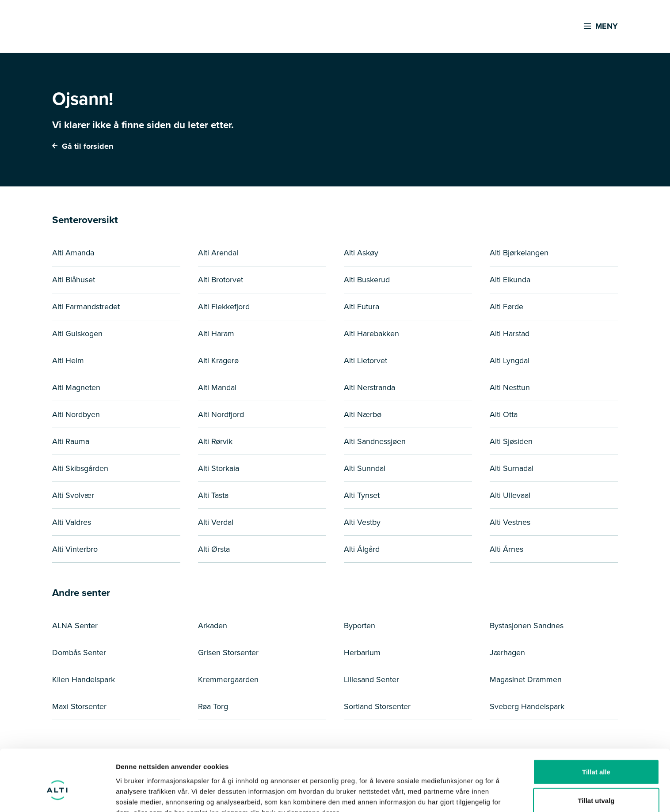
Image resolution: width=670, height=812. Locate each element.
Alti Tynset (362, 495)
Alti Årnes (506, 549)
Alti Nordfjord (221, 414)
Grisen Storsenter (228, 653)
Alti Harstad (510, 334)
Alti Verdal (216, 522)
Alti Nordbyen (76, 414)
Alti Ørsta (214, 549)
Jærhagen (507, 653)
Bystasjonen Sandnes (527, 626)
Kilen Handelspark (84, 679)
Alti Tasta (213, 495)
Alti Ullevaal (510, 495)
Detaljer (471, 795)
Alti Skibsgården (80, 468)
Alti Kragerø (218, 360)
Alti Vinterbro (75, 549)
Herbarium (362, 653)
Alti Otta (504, 414)
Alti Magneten (76, 387)
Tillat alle (596, 725)
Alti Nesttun (510, 387)
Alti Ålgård (362, 549)
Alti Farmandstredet (86, 307)
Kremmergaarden (228, 679)
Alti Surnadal (512, 468)
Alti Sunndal (365, 468)
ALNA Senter (75, 626)
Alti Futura (362, 307)
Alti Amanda (73, 253)
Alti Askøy (361, 253)
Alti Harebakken (371, 334)
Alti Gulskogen (77, 334)
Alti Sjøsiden (511, 441)
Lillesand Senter (371, 679)
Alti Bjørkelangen (519, 253)
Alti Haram (216, 334)
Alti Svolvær (73, 495)
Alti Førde (506, 307)
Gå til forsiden (83, 146)
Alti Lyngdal (510, 360)
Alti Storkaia (219, 468)
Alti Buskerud (367, 280)
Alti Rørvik (215, 441)
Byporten (360, 626)
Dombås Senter (79, 653)
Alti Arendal (218, 253)
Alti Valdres (72, 522)
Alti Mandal (217, 387)
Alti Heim (68, 360)
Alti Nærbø (363, 414)
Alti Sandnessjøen (375, 441)
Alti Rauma (71, 441)
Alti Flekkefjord (224, 307)
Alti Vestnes (510, 522)
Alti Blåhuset (74, 280)
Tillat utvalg (596, 754)
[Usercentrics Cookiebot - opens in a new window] (57, 795)
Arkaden (213, 626)
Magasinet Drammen (526, 679)
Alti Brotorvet (221, 280)
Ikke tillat (596, 783)
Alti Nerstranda (369, 387)
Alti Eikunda (510, 280)
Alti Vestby (362, 522)
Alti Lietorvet (365, 360)
